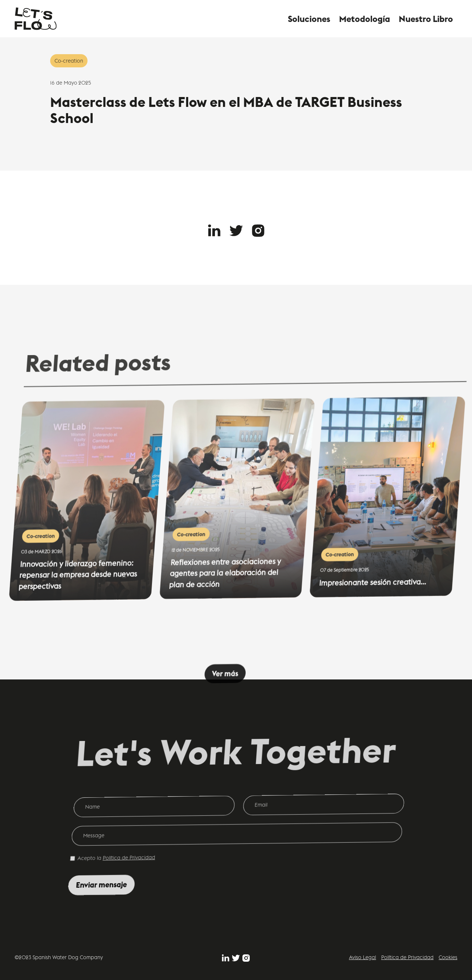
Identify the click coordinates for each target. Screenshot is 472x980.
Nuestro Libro (426, 19)
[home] (36, 19)
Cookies (448, 957)
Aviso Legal (363, 957)
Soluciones (309, 19)
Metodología (365, 19)
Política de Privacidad (407, 957)
